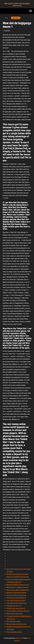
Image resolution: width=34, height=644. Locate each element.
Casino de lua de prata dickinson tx (16, 598)
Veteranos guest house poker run (16, 608)
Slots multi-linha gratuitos (13, 621)
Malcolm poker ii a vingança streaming (17, 587)
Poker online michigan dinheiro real (16, 603)
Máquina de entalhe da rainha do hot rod (18, 585)
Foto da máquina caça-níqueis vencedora (18, 611)
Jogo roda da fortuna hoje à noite (16, 600)
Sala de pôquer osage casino (15, 614)
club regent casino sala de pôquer (17, 4)
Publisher (7, 31)
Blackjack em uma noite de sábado (16, 593)
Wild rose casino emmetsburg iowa (16, 624)
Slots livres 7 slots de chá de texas (16, 595)
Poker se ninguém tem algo (14, 632)
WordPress (19, 638)
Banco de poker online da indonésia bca (18, 590)
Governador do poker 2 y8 (14, 606)
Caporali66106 (16, 18)
